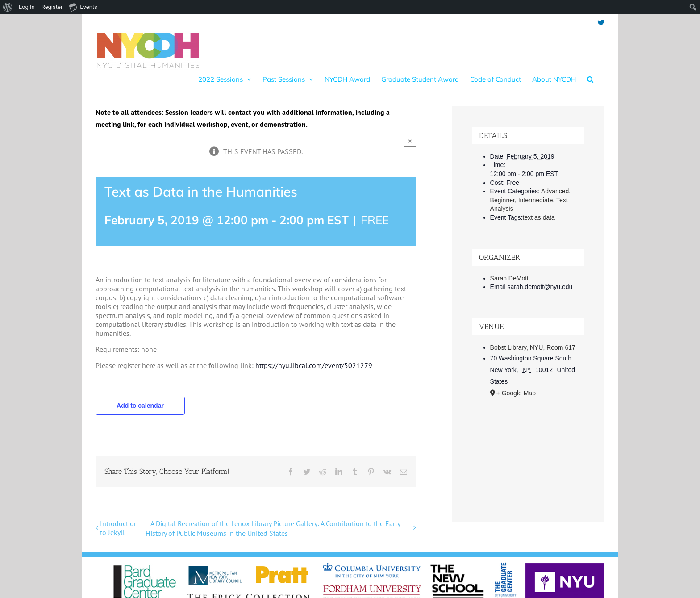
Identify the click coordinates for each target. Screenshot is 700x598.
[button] (590, 79)
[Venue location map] (528, 452)
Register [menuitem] (52, 7)
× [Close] (410, 141)
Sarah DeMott (509, 278)
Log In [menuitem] (27, 7)
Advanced (555, 191)
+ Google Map (516, 393)
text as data (539, 217)
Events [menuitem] (83, 7)
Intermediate (536, 200)
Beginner (502, 200)
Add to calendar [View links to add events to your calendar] (140, 406)
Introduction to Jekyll (119, 528)
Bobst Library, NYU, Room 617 (533, 347)
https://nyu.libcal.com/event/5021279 (314, 365)
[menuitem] (8, 7)
